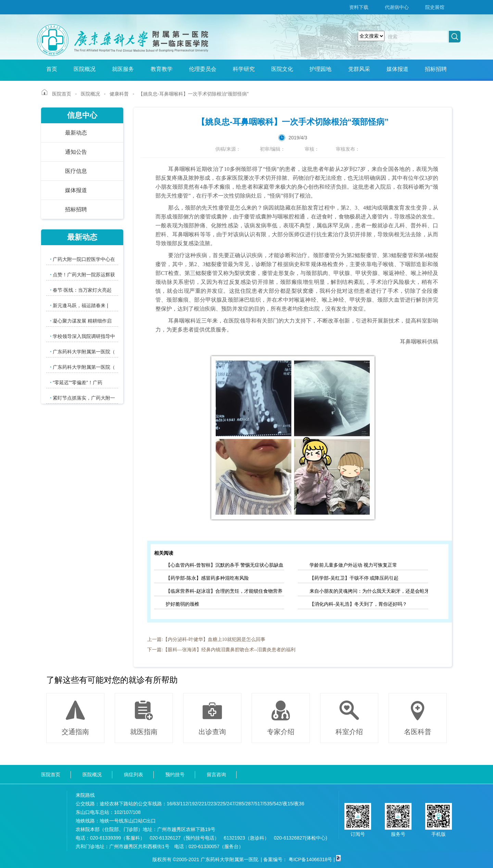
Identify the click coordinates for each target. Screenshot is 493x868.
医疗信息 (76, 171)
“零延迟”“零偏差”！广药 (76, 382)
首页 (52, 69)
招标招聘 (436, 69)
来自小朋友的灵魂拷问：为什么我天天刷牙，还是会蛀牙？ (369, 591)
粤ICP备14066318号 (311, 859)
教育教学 (162, 69)
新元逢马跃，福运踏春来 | (79, 305)
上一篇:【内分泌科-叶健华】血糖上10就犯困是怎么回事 (206, 639)
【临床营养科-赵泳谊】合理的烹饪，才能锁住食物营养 (224, 591)
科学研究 (244, 69)
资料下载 (359, 7)
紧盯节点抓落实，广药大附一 (83, 398)
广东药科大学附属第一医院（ (83, 351)
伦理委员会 (203, 69)
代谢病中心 (397, 7)
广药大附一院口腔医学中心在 (83, 259)
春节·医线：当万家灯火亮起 (81, 290)
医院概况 (85, 69)
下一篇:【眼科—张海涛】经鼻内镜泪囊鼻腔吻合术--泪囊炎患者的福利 (221, 650)
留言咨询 (216, 775)
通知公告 (76, 152)
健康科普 (119, 94)
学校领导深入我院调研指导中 (83, 336)
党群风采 (359, 69)
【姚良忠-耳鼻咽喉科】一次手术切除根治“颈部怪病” (193, 94)
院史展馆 (435, 7)
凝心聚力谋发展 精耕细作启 (81, 321)
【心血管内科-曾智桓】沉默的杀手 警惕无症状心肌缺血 (225, 565)
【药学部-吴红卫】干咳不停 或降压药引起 (354, 578)
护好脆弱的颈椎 (182, 604)
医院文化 (282, 69)
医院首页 (62, 94)
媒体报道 (397, 69)
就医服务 (123, 69)
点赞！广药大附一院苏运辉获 (83, 274)
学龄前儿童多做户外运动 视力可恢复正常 (353, 565)
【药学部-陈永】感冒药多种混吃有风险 (207, 578)
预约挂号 (175, 775)
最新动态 (76, 133)
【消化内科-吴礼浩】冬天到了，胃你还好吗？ (358, 604)
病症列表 (134, 775)
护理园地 (320, 69)
